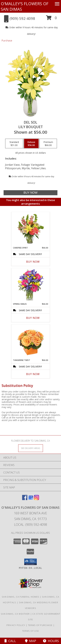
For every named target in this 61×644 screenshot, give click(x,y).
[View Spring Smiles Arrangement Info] (30, 285)
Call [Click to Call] (10, 641)
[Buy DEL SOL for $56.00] (30, 193)
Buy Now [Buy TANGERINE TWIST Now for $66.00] (33, 374)
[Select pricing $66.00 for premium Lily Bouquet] (48, 144)
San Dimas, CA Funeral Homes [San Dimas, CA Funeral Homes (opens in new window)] (20, 597)
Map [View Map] (31, 641)
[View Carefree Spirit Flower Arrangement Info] (30, 229)
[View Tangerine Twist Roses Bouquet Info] (30, 342)
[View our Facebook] (25, 499)
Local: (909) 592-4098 (31, 525)
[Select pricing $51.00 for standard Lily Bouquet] (14, 144)
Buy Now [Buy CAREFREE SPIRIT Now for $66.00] (33, 262)
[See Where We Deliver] (31, 448)
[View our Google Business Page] (31, 499)
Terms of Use (31, 631)
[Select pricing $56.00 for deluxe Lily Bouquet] (31, 144)
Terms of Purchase (40, 625)
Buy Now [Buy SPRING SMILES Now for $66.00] (33, 318)
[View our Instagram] (36, 499)
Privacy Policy (16, 625)
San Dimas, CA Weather (15, 614)
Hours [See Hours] (51, 641)
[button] (51, 19)
